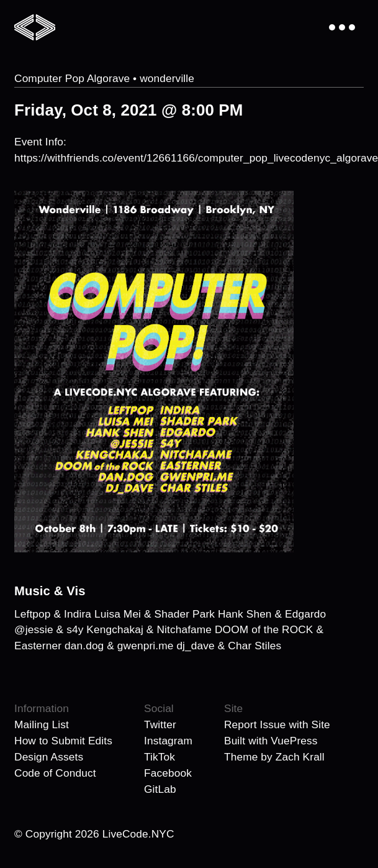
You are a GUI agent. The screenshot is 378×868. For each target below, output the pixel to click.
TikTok (160, 757)
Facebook (168, 773)
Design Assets (49, 757)
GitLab (160, 789)
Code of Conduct (55, 773)
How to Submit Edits (63, 741)
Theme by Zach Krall (274, 757)
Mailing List (42, 724)
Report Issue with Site (277, 724)
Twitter (160, 724)
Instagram (168, 741)
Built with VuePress (271, 741)
